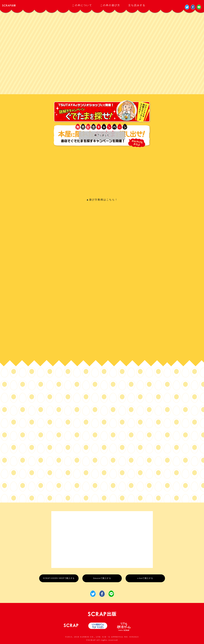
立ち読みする (137, 5)
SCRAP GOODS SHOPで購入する (59, 578)
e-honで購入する (145, 578)
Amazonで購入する (102, 578)
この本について (82, 5)
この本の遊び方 (110, 5)
